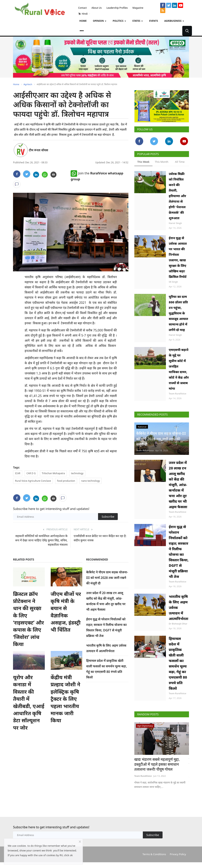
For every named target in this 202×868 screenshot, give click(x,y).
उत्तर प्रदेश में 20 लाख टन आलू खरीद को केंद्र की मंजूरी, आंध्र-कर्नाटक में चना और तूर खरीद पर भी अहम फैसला (178, 485)
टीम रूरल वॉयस (38, 150)
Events (154, 21)
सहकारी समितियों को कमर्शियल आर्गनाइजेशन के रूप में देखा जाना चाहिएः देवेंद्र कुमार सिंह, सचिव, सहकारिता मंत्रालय (41, 540)
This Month (162, 162)
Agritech (28, 84)
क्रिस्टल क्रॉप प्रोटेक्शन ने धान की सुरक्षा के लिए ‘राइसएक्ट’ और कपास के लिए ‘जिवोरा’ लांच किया (28, 619)
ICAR (18, 473)
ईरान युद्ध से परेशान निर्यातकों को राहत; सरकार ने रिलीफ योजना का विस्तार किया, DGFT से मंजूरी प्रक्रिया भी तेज (179, 552)
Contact (82, 8)
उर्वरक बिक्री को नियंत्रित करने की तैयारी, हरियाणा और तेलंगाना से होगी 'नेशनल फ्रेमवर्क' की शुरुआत (178, 196)
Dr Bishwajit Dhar (178, 624)
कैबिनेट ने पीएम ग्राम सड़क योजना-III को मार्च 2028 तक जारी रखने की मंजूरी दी (107, 578)
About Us (97, 8)
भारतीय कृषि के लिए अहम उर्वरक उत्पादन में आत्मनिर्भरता (179, 608)
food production (66, 481)
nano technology (91, 481)
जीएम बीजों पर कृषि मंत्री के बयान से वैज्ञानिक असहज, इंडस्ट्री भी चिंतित (66, 612)
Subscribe (108, 517)
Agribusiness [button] (174, 21)
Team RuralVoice (178, 394)
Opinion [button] (100, 21)
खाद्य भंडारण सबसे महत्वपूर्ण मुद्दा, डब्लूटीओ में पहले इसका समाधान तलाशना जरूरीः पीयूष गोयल (161, 764)
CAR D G (31, 473)
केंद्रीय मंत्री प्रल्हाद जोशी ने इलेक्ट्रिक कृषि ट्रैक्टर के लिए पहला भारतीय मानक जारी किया (65, 699)
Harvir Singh (175, 223)
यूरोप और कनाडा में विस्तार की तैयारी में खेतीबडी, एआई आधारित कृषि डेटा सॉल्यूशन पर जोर (29, 702)
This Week (143, 162)
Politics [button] (119, 21)
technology (77, 473)
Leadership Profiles (117, 8)
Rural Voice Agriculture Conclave (33, 481)
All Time (180, 162)
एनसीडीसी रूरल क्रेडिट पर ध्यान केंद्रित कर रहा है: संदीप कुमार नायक (100, 538)
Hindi (84, 14)
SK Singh (173, 282)
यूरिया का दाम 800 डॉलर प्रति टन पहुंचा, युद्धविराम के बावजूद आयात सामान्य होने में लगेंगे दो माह (179, 313)
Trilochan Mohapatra (53, 473)
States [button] (138, 21)
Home (83, 21)
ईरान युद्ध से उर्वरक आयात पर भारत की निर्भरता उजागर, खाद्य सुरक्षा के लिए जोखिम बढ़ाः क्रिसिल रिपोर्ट (178, 257)
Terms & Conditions (154, 849)
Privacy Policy (178, 849)
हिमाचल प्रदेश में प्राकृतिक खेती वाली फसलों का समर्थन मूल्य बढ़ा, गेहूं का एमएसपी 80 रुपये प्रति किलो (178, 663)
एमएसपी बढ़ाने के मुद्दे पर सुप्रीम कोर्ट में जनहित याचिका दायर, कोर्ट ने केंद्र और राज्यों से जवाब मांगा (179, 369)
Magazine (138, 8)
